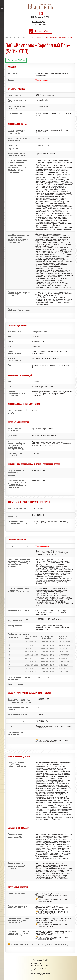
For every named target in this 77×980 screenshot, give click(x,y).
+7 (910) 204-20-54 (39, 970)
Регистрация (39, 22)
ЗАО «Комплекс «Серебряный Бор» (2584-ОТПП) (51, 38)
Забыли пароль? (40, 25)
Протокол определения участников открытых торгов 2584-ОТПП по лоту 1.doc (53, 920)
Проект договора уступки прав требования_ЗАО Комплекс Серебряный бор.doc (52, 908)
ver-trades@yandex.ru (40, 974)
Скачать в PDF (15, 60)
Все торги (21, 38)
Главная (9, 38)
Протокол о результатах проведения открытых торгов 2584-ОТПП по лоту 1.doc (54, 932)
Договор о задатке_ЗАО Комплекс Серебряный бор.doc (49, 894)
